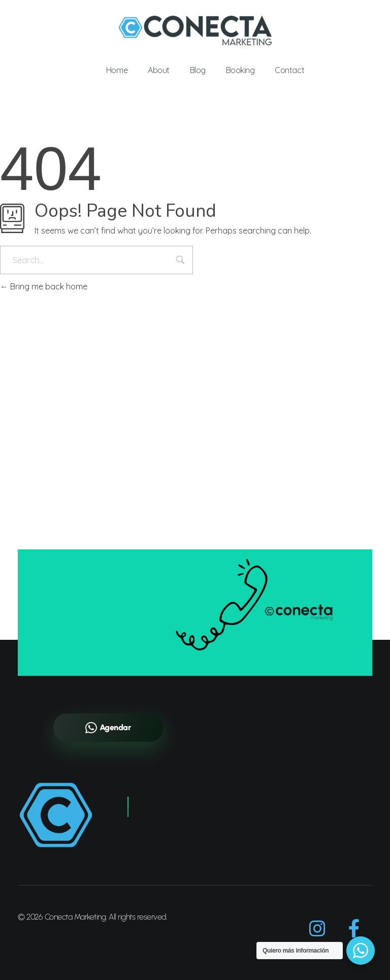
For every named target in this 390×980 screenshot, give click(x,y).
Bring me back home (44, 286)
